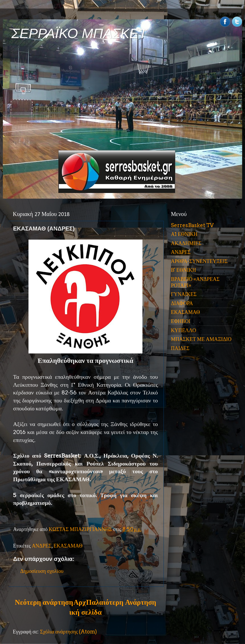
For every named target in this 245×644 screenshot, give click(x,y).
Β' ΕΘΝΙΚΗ (183, 270)
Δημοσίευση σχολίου (42, 571)
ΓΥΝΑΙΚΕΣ (184, 294)
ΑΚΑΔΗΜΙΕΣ (186, 243)
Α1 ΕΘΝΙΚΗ (184, 234)
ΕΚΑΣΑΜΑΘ (68, 546)
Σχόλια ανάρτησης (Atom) (68, 632)
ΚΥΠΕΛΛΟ (183, 330)
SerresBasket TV (192, 225)
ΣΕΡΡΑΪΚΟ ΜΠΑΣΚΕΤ (79, 33)
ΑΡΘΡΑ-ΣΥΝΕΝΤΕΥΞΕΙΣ (199, 261)
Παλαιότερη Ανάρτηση (121, 602)
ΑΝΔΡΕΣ (42, 546)
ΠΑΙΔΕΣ (180, 348)
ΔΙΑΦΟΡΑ (182, 303)
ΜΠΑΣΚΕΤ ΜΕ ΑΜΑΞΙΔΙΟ (201, 339)
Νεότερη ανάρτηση (44, 602)
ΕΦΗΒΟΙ (181, 321)
